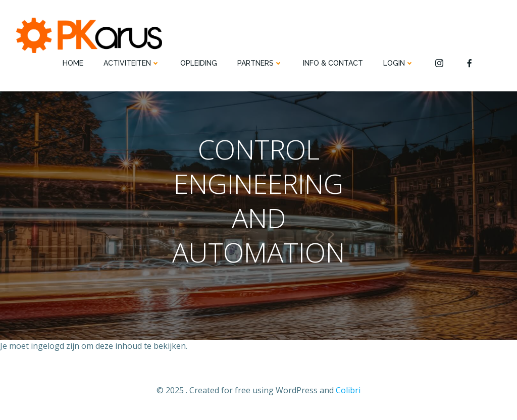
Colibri (348, 390)
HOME (73, 63)
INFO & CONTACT (333, 63)
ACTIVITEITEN (132, 63)
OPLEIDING (199, 63)
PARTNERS (260, 63)
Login (399, 63)
